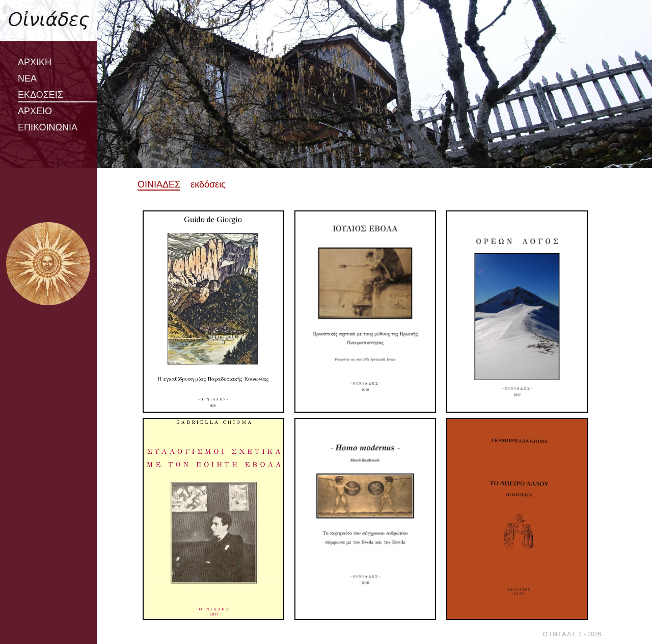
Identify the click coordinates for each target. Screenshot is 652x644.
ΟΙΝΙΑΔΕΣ (159, 184)
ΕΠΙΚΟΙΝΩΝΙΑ (48, 127)
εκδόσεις (208, 184)
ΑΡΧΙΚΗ (35, 62)
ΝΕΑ (27, 78)
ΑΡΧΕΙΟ (35, 111)
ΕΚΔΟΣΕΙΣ (40, 95)
